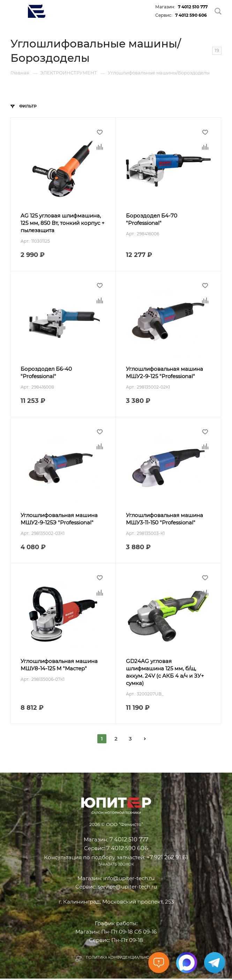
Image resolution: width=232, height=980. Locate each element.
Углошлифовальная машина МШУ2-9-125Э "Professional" (59, 520)
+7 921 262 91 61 (167, 858)
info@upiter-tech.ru (129, 880)
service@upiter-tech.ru (127, 888)
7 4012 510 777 (193, 7)
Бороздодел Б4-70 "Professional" (152, 220)
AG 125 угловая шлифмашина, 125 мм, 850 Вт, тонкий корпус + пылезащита (63, 223)
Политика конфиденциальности (121, 959)
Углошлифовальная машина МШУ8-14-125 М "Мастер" (59, 666)
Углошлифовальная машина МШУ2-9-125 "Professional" (164, 373)
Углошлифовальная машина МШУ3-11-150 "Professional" (164, 520)
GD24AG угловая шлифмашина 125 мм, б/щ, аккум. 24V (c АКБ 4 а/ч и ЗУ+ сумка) (165, 673)
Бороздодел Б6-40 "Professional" (47, 373)
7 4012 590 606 (191, 15)
